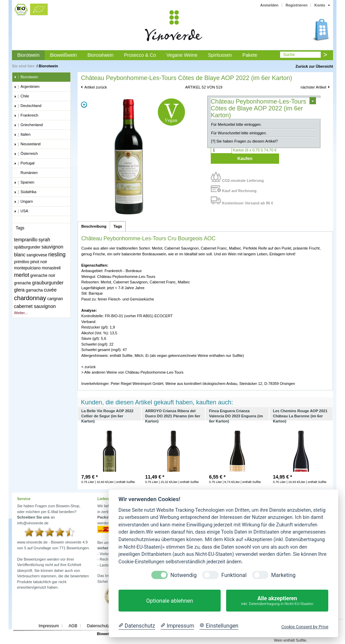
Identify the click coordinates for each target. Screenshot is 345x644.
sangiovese (37, 255)
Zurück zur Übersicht (314, 66)
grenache (23, 283)
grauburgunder (48, 283)
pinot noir (39, 262)
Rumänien (26, 173)
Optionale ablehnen (170, 601)
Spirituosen (220, 55)
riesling (57, 254)
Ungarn (23, 202)
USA (21, 211)
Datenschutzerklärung (107, 626)
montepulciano (27, 268)
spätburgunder (27, 247)
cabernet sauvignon (35, 306)
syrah (44, 240)
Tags (118, 226)
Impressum (49, 626)
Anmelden (269, 5)
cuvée (50, 290)
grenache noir (43, 276)
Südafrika (25, 192)
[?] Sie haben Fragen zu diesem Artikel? (244, 141)
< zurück (88, 367)
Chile (22, 96)
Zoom (84, 105)
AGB (73, 626)
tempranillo (26, 240)
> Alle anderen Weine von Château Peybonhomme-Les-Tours (132, 372)
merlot (22, 275)
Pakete (250, 55)
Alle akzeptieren (277, 601)
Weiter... (21, 313)
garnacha (34, 290)
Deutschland (28, 106)
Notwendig (184, 575)
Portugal (24, 163)
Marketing (283, 575)
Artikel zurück (96, 87)
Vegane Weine (182, 55)
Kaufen (245, 158)
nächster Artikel (313, 87)
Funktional (234, 575)
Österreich (26, 154)
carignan (55, 299)
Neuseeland (27, 144)
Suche (289, 55)
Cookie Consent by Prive (305, 627)
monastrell (51, 268)
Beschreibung (94, 226)
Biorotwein (28, 55)
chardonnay (30, 298)
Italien (22, 135)
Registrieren (296, 5)
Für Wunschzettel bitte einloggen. (239, 133)
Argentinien (27, 87)
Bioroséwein (100, 55)
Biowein (104, 634)
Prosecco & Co (140, 55)
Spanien (24, 183)
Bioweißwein (64, 55)
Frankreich (26, 116)
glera (19, 290)
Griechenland (28, 125)
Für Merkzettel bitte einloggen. (236, 124)
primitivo (22, 262)
